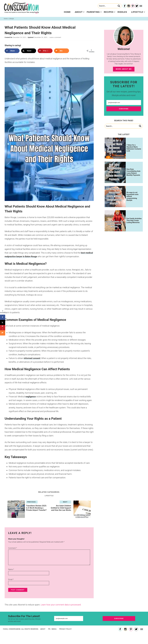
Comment (13, 548)
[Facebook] (125, 6)
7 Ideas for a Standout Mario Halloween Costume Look (134, 148)
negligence (31, 397)
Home (67, 12)
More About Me (124, 69)
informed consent (32, 358)
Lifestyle (137, 12)
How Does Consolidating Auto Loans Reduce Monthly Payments (133, 172)
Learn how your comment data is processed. (61, 605)
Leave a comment (55, 37)
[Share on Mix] (62, 51)
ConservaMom (21, 8)
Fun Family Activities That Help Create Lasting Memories (134, 220)
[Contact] (141, 6)
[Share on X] (29, 51)
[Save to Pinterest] (45, 51)
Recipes (109, 12)
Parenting (93, 12)
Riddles (122, 12)
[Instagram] (129, 6)
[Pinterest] (133, 6)
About (79, 12)
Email (11, 579)
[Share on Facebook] (12, 51)
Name (11, 569)
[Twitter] (137, 6)
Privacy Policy (66, 629)
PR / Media (52, 629)
